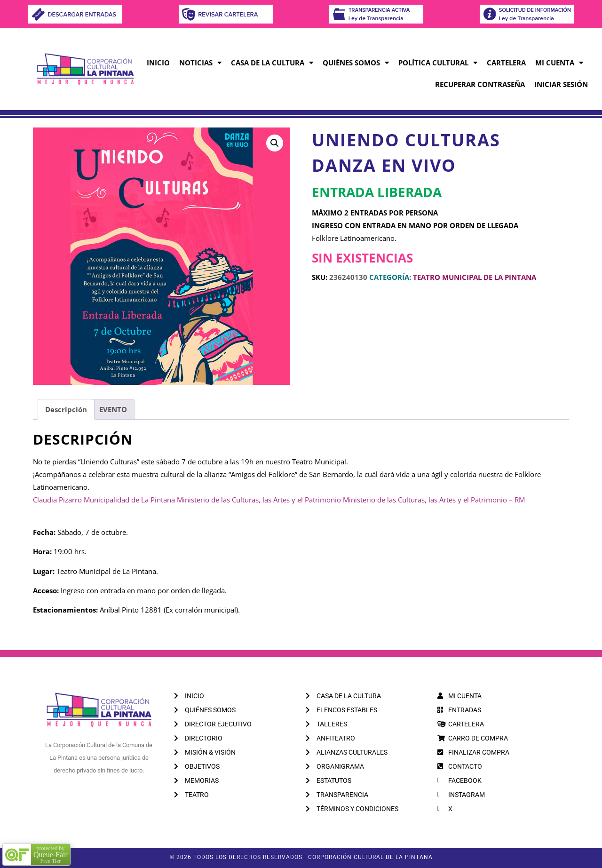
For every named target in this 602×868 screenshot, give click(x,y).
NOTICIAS (200, 63)
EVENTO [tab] (113, 409)
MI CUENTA (559, 63)
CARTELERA (506, 63)
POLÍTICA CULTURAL (438, 63)
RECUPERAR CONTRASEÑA (480, 84)
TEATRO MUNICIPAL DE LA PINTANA (475, 277)
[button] (275, 143)
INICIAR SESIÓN (561, 84)
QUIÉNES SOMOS (356, 63)
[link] (57, 500)
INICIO (158, 63)
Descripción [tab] (66, 409)
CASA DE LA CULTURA (272, 63)
